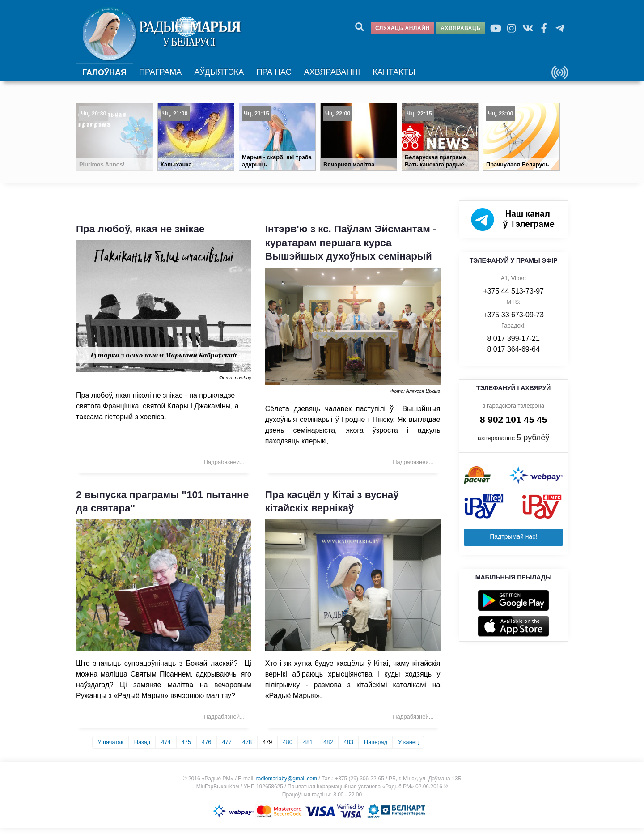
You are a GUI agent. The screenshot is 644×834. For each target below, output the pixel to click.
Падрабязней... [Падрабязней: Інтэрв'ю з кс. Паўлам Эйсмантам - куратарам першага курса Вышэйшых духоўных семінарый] (413, 468)
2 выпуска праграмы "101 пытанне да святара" (162, 508)
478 (247, 748)
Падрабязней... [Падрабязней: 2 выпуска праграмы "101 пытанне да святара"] (224, 723)
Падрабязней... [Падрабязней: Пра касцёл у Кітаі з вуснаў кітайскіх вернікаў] (413, 723)
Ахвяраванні (329, 77)
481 (308, 748)
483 (349, 748)
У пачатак (110, 748)
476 (206, 748)
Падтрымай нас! (513, 543)
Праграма (160, 77)
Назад (142, 748)
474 (166, 748)
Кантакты (389, 77)
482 (328, 748)
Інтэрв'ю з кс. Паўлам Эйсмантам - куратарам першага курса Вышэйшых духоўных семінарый (351, 249)
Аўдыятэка (217, 77)
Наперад (376, 748)
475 (186, 748)
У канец (408, 748)
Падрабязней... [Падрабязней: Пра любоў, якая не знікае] (224, 468)
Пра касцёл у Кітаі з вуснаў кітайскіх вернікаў (332, 508)
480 (288, 748)
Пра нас (272, 77)
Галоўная (104, 77)
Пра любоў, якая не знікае (140, 235)
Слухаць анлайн (402, 28)
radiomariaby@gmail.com (287, 785)
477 (227, 748)
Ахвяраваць (460, 28)
